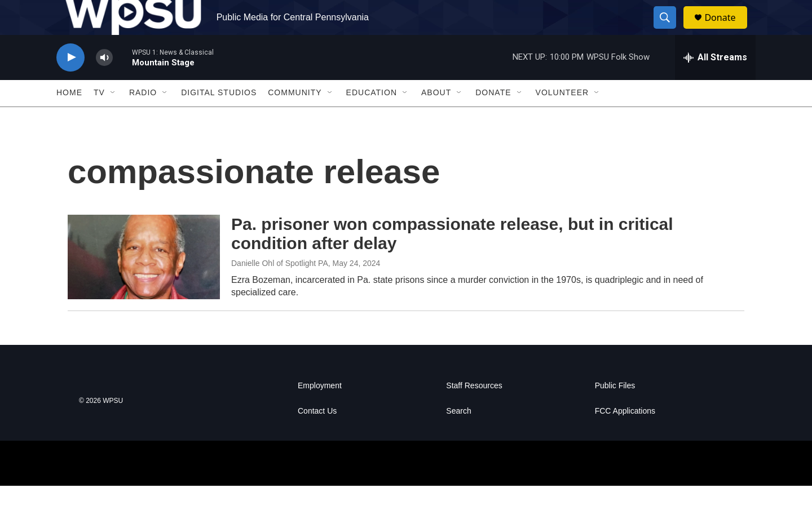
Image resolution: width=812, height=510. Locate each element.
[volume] (104, 82)
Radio (143, 117)
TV (99, 117)
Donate (727, 30)
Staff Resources (474, 410)
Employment (320, 410)
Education (372, 117)
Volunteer (562, 117)
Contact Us (317, 435)
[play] (70, 82)
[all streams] (715, 82)
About (436, 117)
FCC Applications (625, 435)
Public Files (615, 410)
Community (295, 117)
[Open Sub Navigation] (113, 117)
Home (69, 117)
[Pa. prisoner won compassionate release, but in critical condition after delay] (144, 281)
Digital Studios (219, 117)
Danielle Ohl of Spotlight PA (280, 287)
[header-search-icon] (670, 30)
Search (458, 435)
